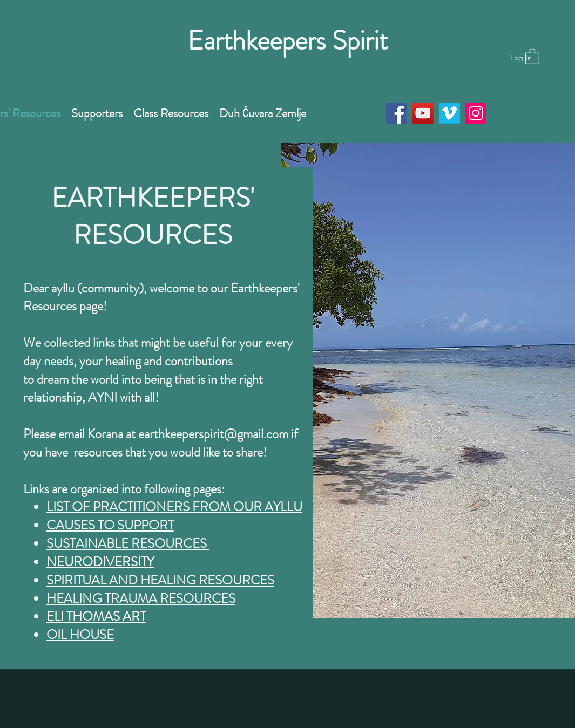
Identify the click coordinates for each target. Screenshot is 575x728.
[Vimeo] (449, 113)
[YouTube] (423, 113)
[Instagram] (476, 113)
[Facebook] (397, 113)
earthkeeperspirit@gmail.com (213, 434)
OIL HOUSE (80, 635)
